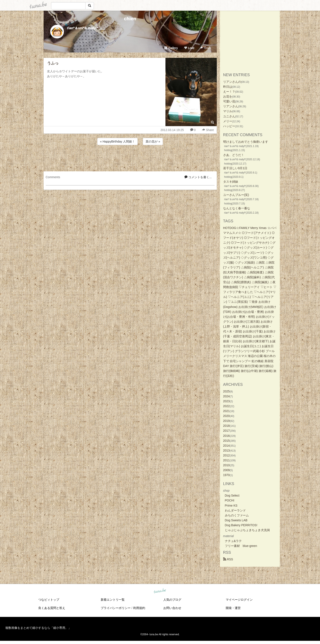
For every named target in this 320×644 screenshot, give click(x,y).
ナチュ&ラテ (233, 541)
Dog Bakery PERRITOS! (241, 525)
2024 (226, 396)
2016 (226, 436)
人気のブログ (172, 600)
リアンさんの (232, 82)
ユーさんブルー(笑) (236, 195)
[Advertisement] (130, 157)
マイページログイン (239, 600)
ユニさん (229, 116)
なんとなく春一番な (237, 208)
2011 (226, 460)
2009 (226, 470)
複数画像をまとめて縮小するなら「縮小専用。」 (38, 628)
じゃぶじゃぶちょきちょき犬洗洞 (247, 530)
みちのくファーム (237, 515)
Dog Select (232, 495)
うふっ (53, 63)
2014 (226, 446)
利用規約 (139, 608)
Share (206, 48)
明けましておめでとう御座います (246, 142)
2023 (226, 401)
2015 (226, 441)
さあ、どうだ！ (234, 155)
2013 (226, 450)
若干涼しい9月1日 (235, 168)
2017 (226, 431)
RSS (228, 559)
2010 (226, 465)
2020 (226, 416)
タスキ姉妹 (231, 182)
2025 (226, 391)
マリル (228, 111)
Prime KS (231, 506)
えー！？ (229, 92)
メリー (228, 121)
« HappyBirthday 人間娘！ (117, 141)
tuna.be (160, 591)
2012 (226, 455)
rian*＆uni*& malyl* (83, 28)
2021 (226, 411)
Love (189, 48)
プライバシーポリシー (116, 608)
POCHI (230, 500)
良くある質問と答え (52, 608)
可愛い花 (229, 101)
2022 (226, 406)
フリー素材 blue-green (241, 546)
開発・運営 (233, 608)
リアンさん (231, 106)
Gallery (171, 48)
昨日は (228, 87)
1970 (226, 475)
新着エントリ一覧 (113, 600)
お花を (228, 96)
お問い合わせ (172, 608)
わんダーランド (235, 510)
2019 (226, 421)
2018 (226, 426)
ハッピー (229, 126)
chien (130, 19)
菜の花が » (153, 141)
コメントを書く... (198, 177)
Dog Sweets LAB (236, 520)
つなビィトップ (49, 600)
